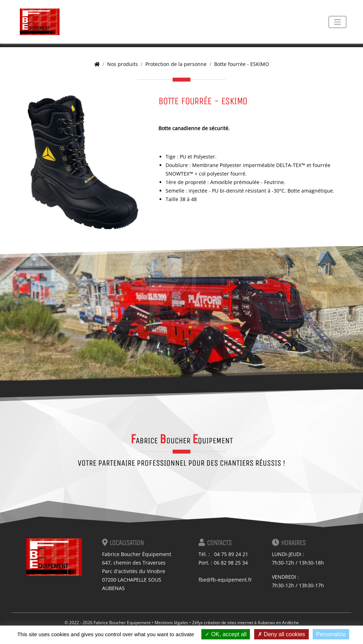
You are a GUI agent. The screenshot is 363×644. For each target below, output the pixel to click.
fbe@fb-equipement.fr (225, 580)
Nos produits (122, 64)
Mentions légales (171, 623)
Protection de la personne (176, 64)
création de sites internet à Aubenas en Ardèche (251, 623)
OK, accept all (226, 634)
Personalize (331, 634)
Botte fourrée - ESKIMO (242, 64)
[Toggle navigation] (337, 22)
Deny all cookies (281, 634)
